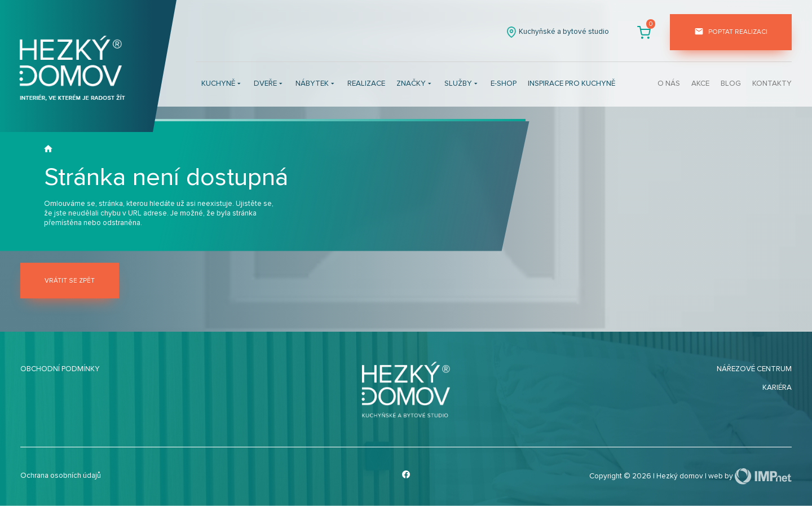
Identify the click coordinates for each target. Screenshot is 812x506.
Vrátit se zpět (70, 281)
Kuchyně (222, 84)
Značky (415, 84)
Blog (731, 83)
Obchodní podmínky (60, 369)
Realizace (366, 83)
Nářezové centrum (754, 369)
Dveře (269, 84)
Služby (462, 84)
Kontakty (772, 83)
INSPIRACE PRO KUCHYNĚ (572, 83)
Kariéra (777, 388)
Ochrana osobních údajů (61, 476)
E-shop (504, 83)
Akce (700, 83)
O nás (669, 83)
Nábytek (316, 84)
